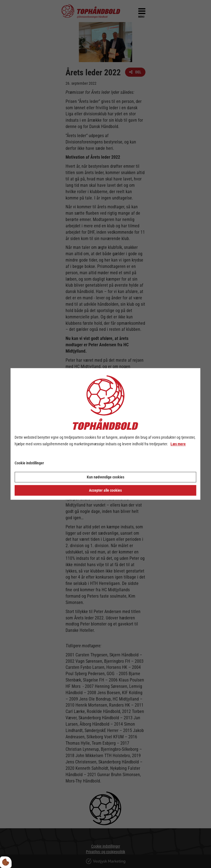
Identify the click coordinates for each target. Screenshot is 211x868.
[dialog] (105, 434)
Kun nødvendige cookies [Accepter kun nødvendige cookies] (105, 477)
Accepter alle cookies (105, 491)
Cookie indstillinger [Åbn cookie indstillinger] (29, 463)
